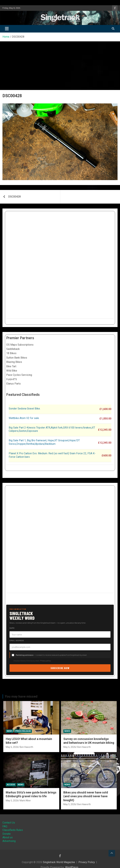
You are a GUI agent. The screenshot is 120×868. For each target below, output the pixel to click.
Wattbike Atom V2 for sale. (24, 418)
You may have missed (21, 696)
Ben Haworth (26, 747)
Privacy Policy (87, 862)
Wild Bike (12, 371)
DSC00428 (14, 197)
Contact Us (9, 823)
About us (8, 837)
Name (12, 628)
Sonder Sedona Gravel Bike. (25, 409)
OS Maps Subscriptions (20, 345)
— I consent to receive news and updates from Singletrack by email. (51, 655)
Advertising (9, 841)
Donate (7, 834)
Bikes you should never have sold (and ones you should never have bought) (86, 796)
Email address (17, 640)
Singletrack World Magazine (59, 862)
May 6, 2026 (12, 747)
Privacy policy (45, 661)
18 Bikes (11, 353)
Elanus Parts (13, 384)
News (10, 731)
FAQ (5, 826)
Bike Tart (11, 366)
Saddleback (13, 349)
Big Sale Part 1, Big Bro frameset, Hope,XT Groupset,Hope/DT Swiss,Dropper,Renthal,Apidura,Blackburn (44, 442)
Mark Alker (25, 801)
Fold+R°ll (11, 379)
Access (11, 785)
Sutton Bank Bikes (17, 358)
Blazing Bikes (14, 362)
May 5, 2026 (12, 801)
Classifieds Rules (13, 830)
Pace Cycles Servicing (19, 375)
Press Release (23, 731)
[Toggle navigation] (7, 29)
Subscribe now (60, 668)
